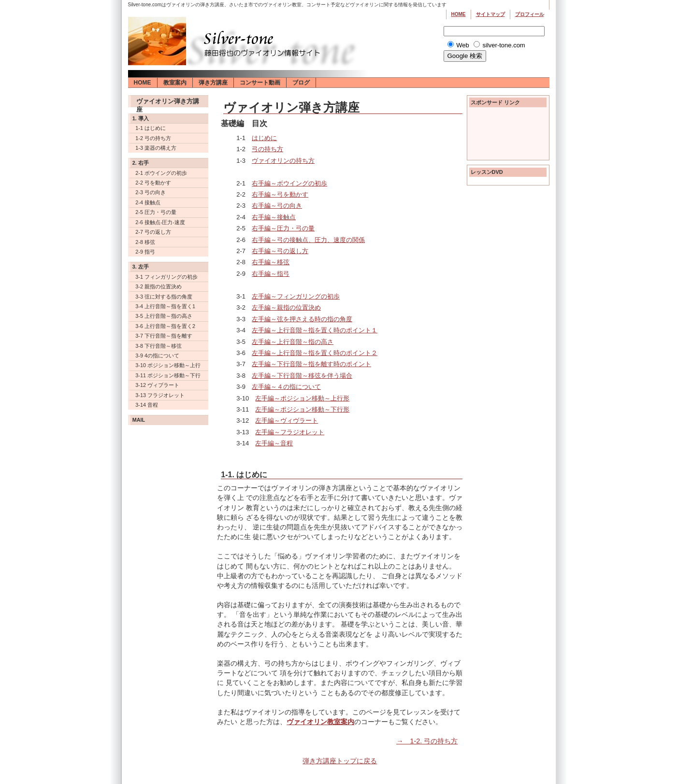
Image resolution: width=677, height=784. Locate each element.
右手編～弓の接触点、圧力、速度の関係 (308, 240)
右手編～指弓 (271, 274)
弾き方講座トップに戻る (340, 761)
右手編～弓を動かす (280, 194)
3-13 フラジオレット (160, 395)
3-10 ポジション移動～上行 (168, 365)
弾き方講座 (213, 83)
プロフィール (530, 14)
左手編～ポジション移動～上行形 (302, 398)
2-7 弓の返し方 (153, 232)
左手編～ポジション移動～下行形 (302, 409)
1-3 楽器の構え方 (156, 148)
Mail (139, 420)
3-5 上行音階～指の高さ (164, 316)
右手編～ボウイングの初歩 (289, 183)
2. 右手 (141, 163)
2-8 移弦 (145, 242)
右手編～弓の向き (277, 206)
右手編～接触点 (274, 217)
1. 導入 (141, 118)
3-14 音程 (147, 405)
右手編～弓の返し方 (280, 251)
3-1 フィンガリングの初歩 (166, 277)
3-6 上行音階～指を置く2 (165, 326)
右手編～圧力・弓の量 (283, 228)
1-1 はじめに (151, 128)
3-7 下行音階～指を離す (164, 336)
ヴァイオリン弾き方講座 (168, 103)
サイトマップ (490, 14)
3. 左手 (141, 267)
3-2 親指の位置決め (158, 286)
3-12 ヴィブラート (157, 385)
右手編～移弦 (271, 262)
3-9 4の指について (157, 356)
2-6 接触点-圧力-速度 (160, 222)
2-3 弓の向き (151, 192)
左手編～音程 (274, 443)
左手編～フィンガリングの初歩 (296, 296)
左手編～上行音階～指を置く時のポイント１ (315, 330)
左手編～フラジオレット (290, 432)
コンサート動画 (260, 83)
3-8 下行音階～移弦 (158, 346)
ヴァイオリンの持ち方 (283, 161)
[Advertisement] (508, 135)
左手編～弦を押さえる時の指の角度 (302, 319)
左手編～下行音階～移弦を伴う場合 (302, 376)
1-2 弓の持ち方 (153, 138)
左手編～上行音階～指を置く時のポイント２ (315, 353)
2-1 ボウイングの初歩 (161, 173)
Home (459, 14)
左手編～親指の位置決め (286, 307)
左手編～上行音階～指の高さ (293, 342)
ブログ (301, 83)
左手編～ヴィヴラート (287, 421)
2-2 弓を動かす (153, 183)
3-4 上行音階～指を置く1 (165, 306)
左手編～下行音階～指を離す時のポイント (311, 364)
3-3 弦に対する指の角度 (164, 297)
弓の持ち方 (267, 149)
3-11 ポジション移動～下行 (168, 375)
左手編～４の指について (286, 387)
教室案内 (175, 83)
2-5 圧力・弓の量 (156, 212)
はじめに (264, 138)
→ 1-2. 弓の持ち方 (427, 741)
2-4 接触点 (148, 202)
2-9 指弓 (145, 252)
